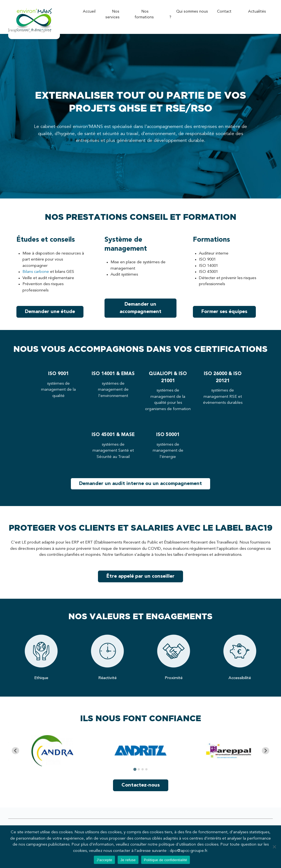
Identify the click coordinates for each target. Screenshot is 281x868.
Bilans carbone (36, 272)
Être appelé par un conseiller (140, 576)
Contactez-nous (141, 785)
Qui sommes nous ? (189, 14)
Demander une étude (50, 312)
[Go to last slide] (15, 751)
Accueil (89, 11)
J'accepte (104, 860)
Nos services (112, 14)
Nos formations (144, 14)
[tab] (135, 769)
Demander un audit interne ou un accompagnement (140, 484)
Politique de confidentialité (166, 860)
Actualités (257, 11)
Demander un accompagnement (140, 308)
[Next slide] (266, 751)
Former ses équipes (224, 312)
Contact (224, 11)
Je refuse (128, 860)
